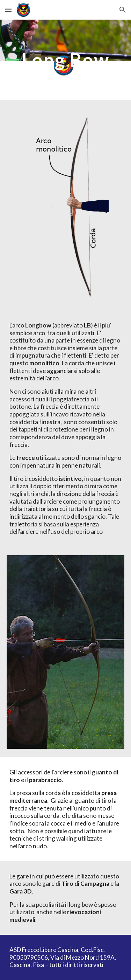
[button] (8, 10)
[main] (66, 60)
